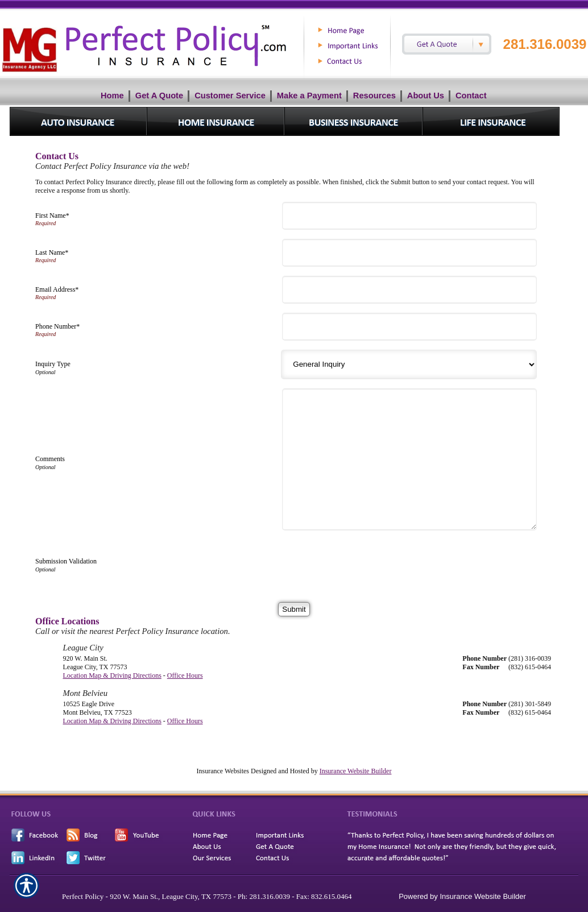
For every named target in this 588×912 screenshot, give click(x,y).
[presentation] (372, 562)
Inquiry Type (53, 364)
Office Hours (185, 675)
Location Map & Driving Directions (112, 675)
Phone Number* (57, 326)
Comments (50, 459)
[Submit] (294, 609)
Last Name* (52, 252)
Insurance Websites (223, 771)
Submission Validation (66, 561)
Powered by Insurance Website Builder (462, 896)
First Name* (52, 215)
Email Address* (57, 289)
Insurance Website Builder (356, 771)
